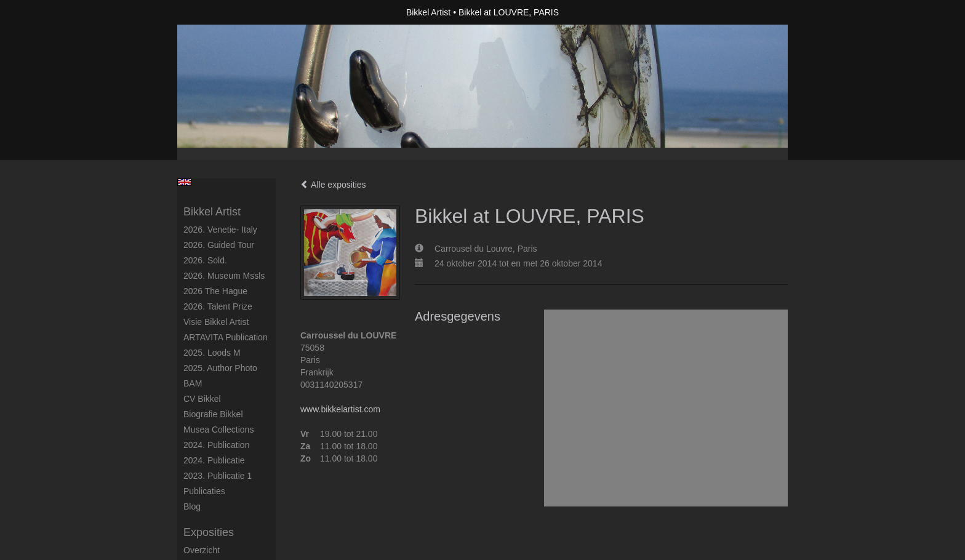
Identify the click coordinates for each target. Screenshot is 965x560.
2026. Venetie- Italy (220, 230)
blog (192, 506)
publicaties (204, 491)
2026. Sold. (205, 260)
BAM (193, 383)
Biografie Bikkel (213, 414)
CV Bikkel (202, 399)
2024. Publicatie (214, 460)
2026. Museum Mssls (224, 276)
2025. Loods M (212, 353)
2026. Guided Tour (219, 245)
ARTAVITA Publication (226, 337)
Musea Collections (218, 430)
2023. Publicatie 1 (218, 476)
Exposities (209, 532)
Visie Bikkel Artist (216, 322)
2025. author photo (220, 368)
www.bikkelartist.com (340, 409)
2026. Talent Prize (218, 306)
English (184, 182)
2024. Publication (216, 445)
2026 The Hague (215, 291)
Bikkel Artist (428, 12)
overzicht (202, 550)
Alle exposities (333, 185)
